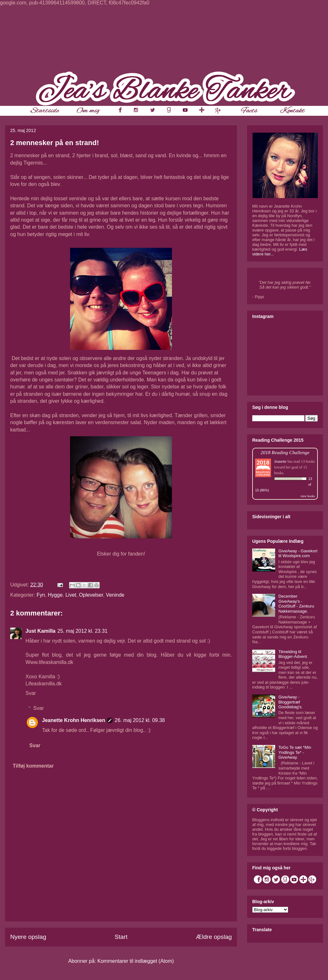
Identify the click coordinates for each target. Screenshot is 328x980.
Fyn (41, 595)
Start (121, 937)
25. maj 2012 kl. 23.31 (82, 631)
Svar (31, 693)
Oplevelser (91, 595)
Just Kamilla (40, 631)
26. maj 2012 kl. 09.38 (140, 720)
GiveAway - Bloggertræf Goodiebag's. (290, 702)
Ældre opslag (214, 937)
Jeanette (280, 461)
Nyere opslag (28, 937)
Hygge (55, 595)
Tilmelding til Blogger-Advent (293, 654)
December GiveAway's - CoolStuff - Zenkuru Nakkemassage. (296, 604)
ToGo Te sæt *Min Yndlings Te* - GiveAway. (295, 752)
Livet (71, 595)
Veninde (115, 595)
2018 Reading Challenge (285, 452)
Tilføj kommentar (33, 766)
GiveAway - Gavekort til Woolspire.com (298, 553)
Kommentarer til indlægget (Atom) (136, 961)
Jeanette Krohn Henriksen (74, 720)
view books (308, 496)
